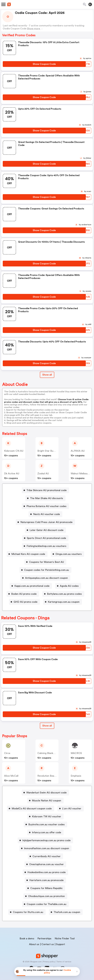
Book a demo (27, 939)
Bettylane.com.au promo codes (64, 594)
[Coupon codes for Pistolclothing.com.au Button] (45, 570)
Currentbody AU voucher (47, 856)
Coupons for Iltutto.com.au (28, 912)
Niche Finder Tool (65, 939)
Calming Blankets (47, 753)
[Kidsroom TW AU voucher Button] (45, 816)
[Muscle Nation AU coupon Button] (45, 801)
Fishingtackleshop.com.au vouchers (46, 546)
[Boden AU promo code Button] (23, 594)
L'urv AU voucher (72, 809)
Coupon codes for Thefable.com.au (47, 904)
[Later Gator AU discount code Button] (45, 530)
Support (60, 944)
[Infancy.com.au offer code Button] (45, 832)
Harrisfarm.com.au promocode (46, 880)
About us (34, 944)
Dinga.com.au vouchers (69, 554)
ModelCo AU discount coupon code (32, 809)
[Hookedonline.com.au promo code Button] (45, 872)
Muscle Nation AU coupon (47, 801)
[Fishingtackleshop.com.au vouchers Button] (45, 546)
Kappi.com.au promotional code (32, 586)
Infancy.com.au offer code (47, 832)
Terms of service (64, 962)
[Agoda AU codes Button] (68, 586)
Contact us (48, 944)
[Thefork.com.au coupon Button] (66, 912)
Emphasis (76, 776)
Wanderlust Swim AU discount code (46, 793)
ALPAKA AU (78, 451)
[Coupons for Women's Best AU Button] (45, 562)
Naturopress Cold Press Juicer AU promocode (46, 522)
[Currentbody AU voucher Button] (45, 856)
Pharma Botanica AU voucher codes (46, 506)
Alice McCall (11, 776)
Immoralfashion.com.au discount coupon (47, 848)
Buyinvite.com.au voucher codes (47, 824)
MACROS (76, 753)
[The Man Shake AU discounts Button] (45, 498)
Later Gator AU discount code (47, 530)
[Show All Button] (47, 726)
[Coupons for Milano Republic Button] (45, 888)
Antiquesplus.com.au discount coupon (46, 578)
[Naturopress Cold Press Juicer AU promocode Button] (45, 522)
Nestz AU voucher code (47, 514)
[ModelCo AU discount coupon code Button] (31, 809)
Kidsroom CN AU (14, 451)
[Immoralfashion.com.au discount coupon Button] (45, 848)
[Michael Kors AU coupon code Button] (27, 554)
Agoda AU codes (69, 586)
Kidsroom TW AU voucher (47, 816)
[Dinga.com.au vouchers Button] (67, 554)
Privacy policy (49, 962)
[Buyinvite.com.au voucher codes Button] (45, 824)
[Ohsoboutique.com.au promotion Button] (45, 896)
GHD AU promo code (25, 602)
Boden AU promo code (24, 594)
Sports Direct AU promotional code (46, 538)
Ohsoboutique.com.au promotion (46, 896)
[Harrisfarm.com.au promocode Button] (45, 880)
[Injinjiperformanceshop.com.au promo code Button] (45, 840)
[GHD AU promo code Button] (24, 602)
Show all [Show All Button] (47, 375)
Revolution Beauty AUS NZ (52, 776)
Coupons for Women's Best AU (46, 562)
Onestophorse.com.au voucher (46, 864)
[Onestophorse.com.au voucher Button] (45, 864)
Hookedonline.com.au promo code (47, 872)
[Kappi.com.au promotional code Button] (31, 586)
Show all (47, 726)
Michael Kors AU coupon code (28, 554)
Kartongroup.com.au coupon (64, 602)
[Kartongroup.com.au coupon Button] (63, 602)
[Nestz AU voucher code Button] (45, 514)
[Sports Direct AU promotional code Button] (45, 538)
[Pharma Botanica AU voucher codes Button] (45, 506)
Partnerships (44, 939)
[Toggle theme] (90, 4)
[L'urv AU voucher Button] (71, 809)
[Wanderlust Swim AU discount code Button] (45, 793)
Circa (7, 753)
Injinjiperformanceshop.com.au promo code (46, 840)
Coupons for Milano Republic (46, 888)
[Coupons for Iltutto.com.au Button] (27, 912)
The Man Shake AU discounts (47, 498)
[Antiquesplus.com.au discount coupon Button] (45, 578)
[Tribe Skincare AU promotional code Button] (45, 490)
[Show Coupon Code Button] (44, 64)
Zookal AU (43, 474)
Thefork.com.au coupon (67, 912)
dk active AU (12, 474)
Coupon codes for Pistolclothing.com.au (47, 570)
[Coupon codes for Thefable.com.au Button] (45, 904)
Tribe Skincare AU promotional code (47, 490)
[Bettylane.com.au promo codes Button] (63, 594)
